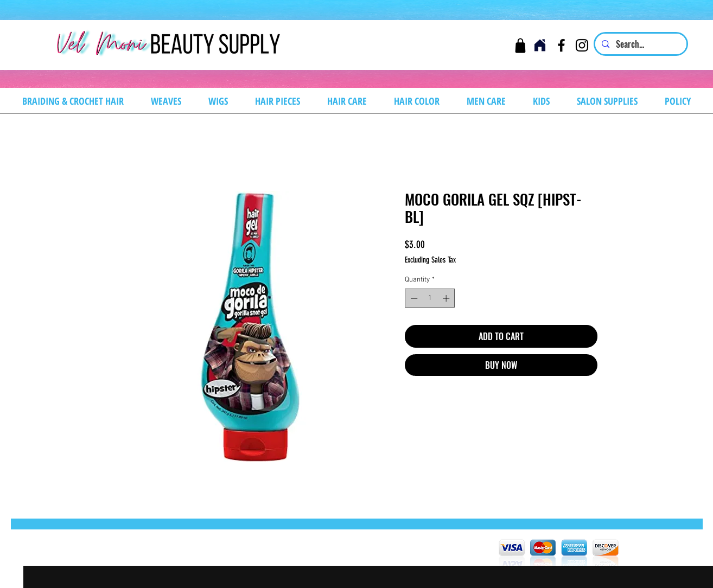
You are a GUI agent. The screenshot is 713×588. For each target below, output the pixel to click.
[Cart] (520, 45)
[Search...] (640, 44)
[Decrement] (413, 298)
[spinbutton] (430, 298)
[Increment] (447, 298)
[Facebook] (561, 45)
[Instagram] (582, 45)
